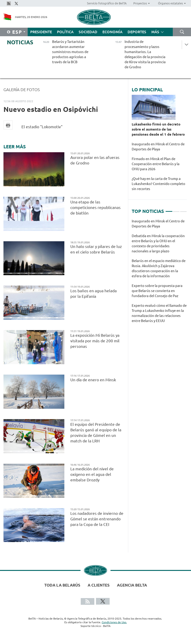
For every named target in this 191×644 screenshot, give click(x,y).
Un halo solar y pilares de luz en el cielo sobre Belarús (96, 249)
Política (65, 32)
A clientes (99, 585)
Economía (112, 32)
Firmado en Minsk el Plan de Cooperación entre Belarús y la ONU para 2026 (156, 164)
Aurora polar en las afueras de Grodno (95, 160)
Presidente (41, 32)
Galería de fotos (22, 89)
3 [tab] (183, 209)
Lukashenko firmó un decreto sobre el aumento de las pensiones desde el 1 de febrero (158, 129)
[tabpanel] (159, 273)
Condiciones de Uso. (114, 622)
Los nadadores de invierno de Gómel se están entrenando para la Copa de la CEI (97, 519)
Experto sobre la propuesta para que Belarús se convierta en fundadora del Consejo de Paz (157, 291)
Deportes (137, 32)
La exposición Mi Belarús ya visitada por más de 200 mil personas (95, 341)
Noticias (20, 42)
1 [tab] (169, 209)
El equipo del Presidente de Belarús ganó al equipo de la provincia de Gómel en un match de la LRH (96, 433)
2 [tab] (176, 209)
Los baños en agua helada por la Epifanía (94, 294)
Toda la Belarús (62, 585)
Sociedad (88, 32)
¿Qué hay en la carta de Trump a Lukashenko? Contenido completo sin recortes (158, 184)
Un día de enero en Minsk (94, 380)
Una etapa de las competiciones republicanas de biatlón (95, 207)
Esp (17, 32)
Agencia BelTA (132, 585)
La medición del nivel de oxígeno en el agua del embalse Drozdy (92, 474)
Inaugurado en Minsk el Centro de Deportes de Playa (158, 147)
